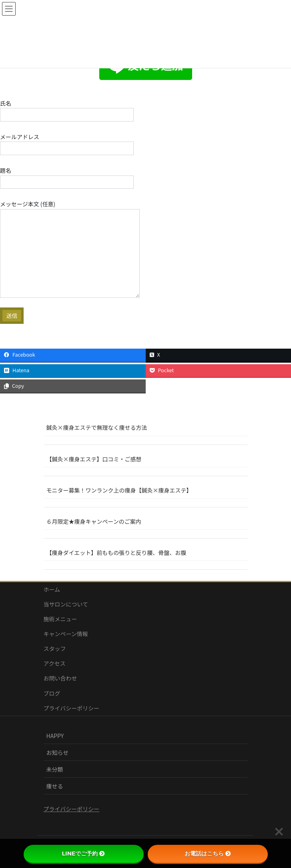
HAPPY (55, 736)
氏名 (67, 110)
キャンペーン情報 (66, 634)
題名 (67, 178)
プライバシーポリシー (72, 708)
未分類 (55, 769)
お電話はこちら (208, 854)
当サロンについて (66, 604)
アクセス (55, 663)
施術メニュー (60, 619)
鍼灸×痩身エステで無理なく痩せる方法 (97, 427)
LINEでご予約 (84, 854)
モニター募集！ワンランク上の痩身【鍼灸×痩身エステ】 (119, 490)
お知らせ (58, 752)
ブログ (52, 693)
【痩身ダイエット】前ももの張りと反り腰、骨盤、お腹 (116, 553)
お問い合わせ (60, 678)
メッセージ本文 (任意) (70, 249)
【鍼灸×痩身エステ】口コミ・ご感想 (94, 459)
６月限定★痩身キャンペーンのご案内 (94, 521)
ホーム (52, 589)
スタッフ (55, 649)
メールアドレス (67, 144)
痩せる (55, 786)
